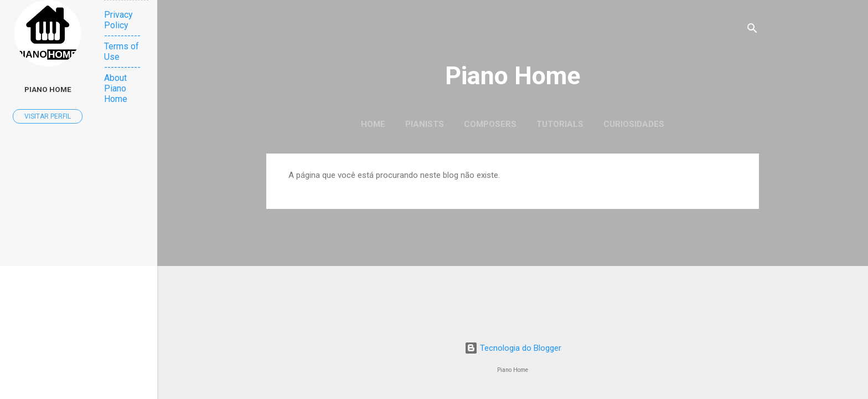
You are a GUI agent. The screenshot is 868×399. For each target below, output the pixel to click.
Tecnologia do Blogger (513, 348)
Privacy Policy (118, 20)
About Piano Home (116, 88)
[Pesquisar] (752, 30)
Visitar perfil (48, 116)
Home (373, 124)
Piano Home (513, 76)
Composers (490, 124)
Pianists (425, 124)
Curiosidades (634, 124)
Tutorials (560, 124)
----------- (122, 36)
